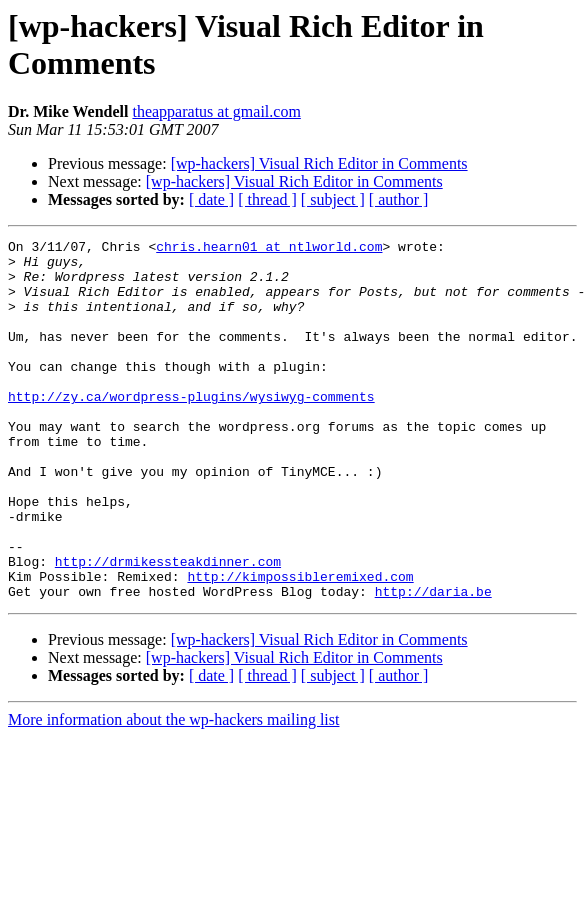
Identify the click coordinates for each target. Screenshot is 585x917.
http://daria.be (433, 663)
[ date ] (211, 199)
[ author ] (399, 199)
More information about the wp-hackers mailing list (173, 791)
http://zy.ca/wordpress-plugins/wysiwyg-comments (191, 429)
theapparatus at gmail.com (216, 111)
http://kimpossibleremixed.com (300, 645)
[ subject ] (333, 199)
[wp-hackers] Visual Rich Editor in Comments (319, 163)
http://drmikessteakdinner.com (168, 627)
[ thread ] (267, 199)
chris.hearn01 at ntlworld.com (269, 249)
